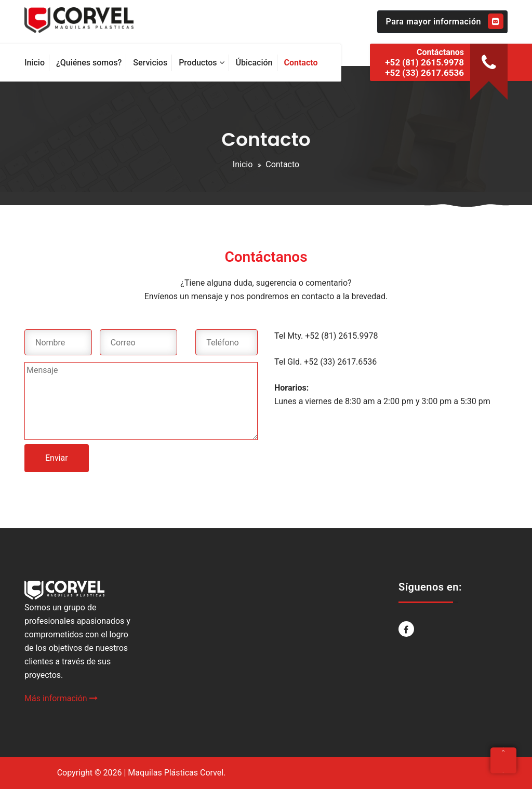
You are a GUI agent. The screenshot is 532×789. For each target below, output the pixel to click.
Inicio (243, 164)
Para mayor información (445, 21)
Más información (61, 698)
